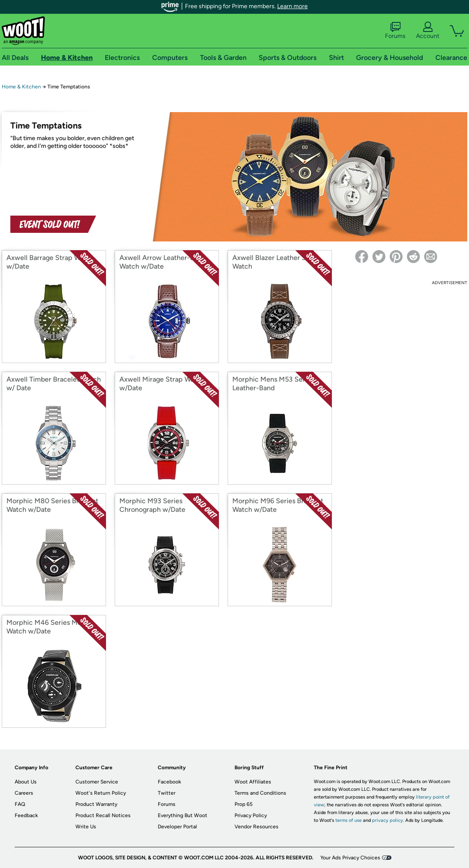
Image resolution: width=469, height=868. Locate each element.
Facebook (169, 782)
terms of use (349, 820)
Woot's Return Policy (101, 793)
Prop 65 (244, 804)
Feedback (26, 815)
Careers (24, 793)
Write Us (86, 827)
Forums (395, 31)
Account (428, 31)
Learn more (292, 6)
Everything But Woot (183, 815)
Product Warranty (96, 804)
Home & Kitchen (21, 87)
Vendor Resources (256, 827)
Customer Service (97, 782)
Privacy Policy (251, 815)
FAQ (20, 804)
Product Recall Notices (103, 815)
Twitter (167, 793)
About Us (26, 782)
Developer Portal (177, 827)
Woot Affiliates (253, 782)
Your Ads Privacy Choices (350, 858)
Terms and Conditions (260, 793)
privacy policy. (388, 820)
